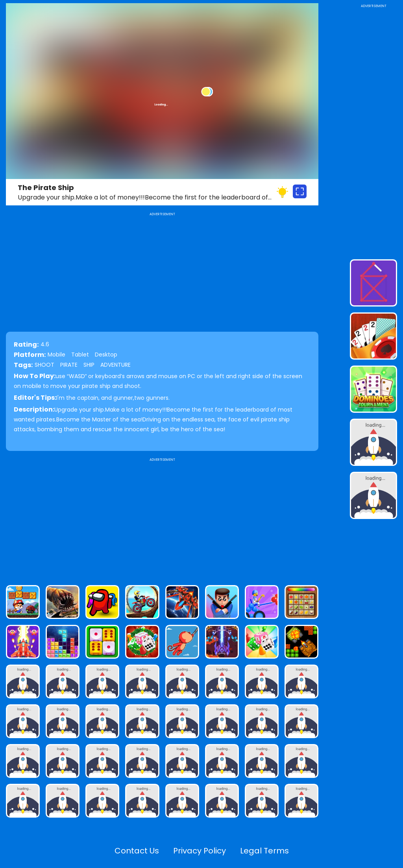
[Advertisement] (162, 518)
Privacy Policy (200, 851)
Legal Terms (264, 851)
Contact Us (137, 851)
